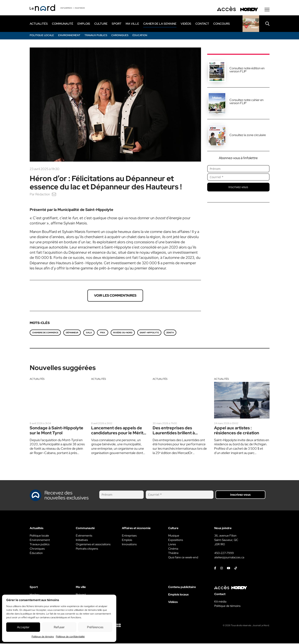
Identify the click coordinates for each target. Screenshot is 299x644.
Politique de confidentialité (70, 637)
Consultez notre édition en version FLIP (247, 70)
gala (89, 333)
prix (103, 333)
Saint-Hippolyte (149, 333)
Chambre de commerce (45, 333)
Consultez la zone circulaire (248, 136)
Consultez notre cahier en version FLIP (246, 102)
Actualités (37, 380)
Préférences (95, 627)
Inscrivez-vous (238, 188)
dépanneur (72, 333)
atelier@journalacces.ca (229, 558)
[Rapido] (251, 24)
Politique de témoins (43, 637)
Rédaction (43, 195)
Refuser (59, 627)
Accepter (23, 627)
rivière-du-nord (123, 333)
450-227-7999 (224, 554)
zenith (170, 333)
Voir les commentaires (115, 296)
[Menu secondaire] (267, 10)
